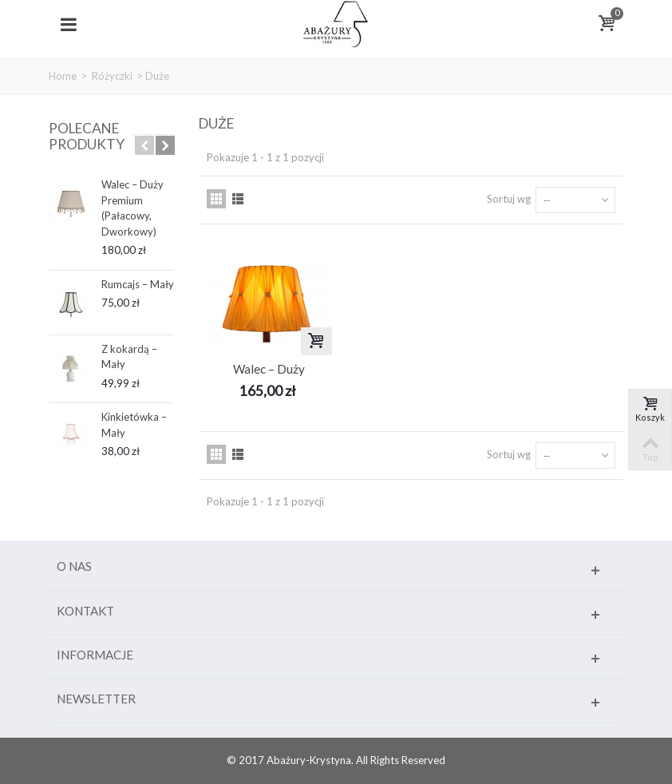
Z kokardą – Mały (129, 357)
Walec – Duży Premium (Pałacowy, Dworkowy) (132, 208)
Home (63, 76)
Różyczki (112, 76)
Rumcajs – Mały (138, 284)
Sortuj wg (509, 199)
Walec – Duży (269, 369)
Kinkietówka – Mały (134, 425)
